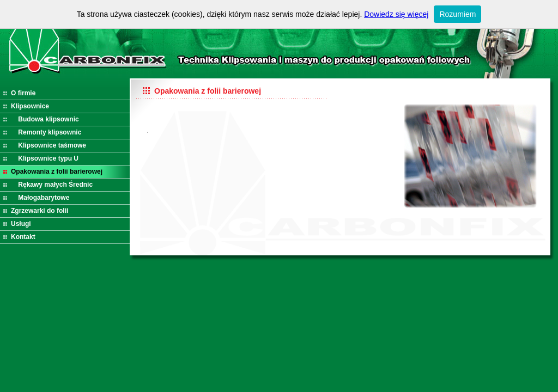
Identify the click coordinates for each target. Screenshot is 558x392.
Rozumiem (457, 14)
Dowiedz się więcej (396, 14)
